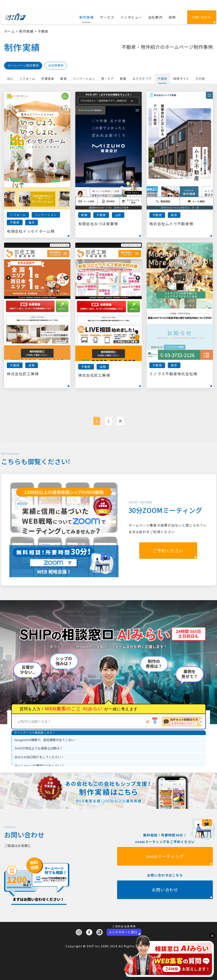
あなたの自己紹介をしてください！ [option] (39, 757)
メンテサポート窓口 (123, 932)
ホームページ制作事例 (23, 65)
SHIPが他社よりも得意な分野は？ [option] (38, 748)
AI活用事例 (56, 65)
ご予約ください (168, 550)
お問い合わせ (202, 17)
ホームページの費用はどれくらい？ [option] (39, 766)
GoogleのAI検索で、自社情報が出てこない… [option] (46, 740)
